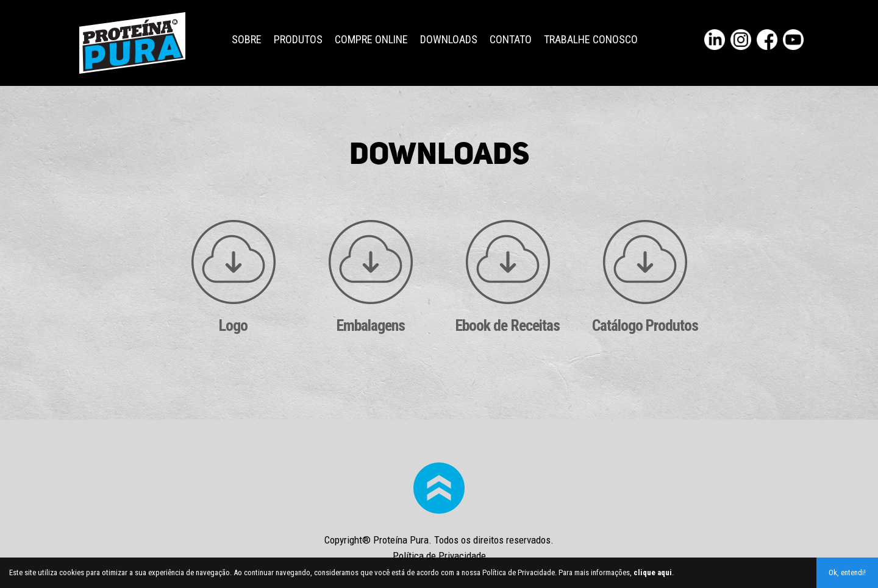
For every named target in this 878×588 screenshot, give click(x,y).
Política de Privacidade (439, 556)
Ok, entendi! (847, 572)
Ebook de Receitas (508, 277)
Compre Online (371, 39)
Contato (511, 39)
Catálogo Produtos (645, 277)
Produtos (298, 39)
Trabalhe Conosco (591, 39)
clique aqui (653, 572)
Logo (234, 277)
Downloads (449, 39)
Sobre (247, 39)
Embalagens (371, 277)
